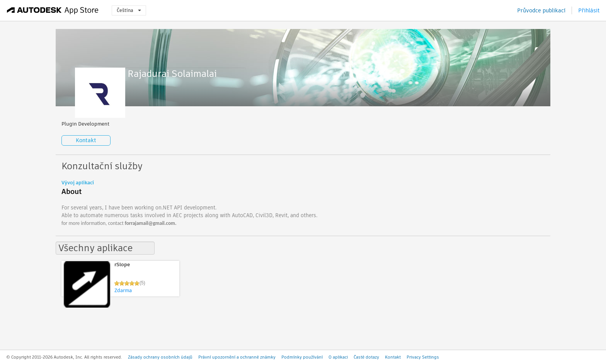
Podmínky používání (302, 357)
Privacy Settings (423, 357)
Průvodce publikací (541, 10)
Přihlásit (589, 10)
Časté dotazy (366, 357)
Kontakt (86, 140)
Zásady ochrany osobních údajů (160, 357)
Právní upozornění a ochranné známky (237, 357)
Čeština (129, 10)
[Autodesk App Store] (53, 10)
